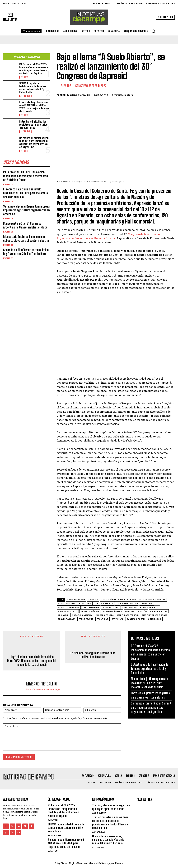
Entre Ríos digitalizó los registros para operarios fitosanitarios (33, 124)
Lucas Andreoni (159, 611)
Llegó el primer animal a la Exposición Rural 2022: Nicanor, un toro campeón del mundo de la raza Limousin (32, 661)
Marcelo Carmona (82, 615)
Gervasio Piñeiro (90, 611)
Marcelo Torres (105, 615)
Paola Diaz (103, 619)
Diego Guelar (129, 608)
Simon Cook (155, 619)
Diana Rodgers (111, 608)
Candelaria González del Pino (75, 604)
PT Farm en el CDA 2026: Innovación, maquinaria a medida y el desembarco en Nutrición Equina (34, 69)
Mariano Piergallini (79, 95)
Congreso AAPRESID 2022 (91, 86)
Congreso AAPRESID (127, 604)
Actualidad (25, 96)
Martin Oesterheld (128, 615)
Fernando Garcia (149, 608)
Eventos (24, 77)
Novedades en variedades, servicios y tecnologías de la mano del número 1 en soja (108, 840)
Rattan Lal (118, 619)
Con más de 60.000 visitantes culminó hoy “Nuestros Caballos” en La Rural (26, 252)
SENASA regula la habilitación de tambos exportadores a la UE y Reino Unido (33, 88)
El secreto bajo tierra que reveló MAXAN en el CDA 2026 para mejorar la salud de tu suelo (35, 107)
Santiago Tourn (136, 619)
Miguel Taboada (67, 619)
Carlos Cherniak (104, 604)
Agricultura (99, 813)
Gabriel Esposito (68, 611)
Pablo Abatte (86, 619)
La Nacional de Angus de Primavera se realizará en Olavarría (93, 655)
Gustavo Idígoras (112, 611)
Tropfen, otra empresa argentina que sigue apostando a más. (111, 807)
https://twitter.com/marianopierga (43, 689)
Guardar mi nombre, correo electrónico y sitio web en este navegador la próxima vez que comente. (57, 718)
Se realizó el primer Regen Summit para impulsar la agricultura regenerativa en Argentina (34, 142)
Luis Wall (63, 615)
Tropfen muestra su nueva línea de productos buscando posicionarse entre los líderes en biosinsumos (111, 822)
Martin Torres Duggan (155, 615)
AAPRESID (93, 600)
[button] (153, 31)
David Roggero (91, 608)
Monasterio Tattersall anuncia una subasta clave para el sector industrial (26, 238)
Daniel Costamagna (69, 608)
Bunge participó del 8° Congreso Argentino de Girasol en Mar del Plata (25, 225)
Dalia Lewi (147, 604)
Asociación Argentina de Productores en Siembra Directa (133, 600)
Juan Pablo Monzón (136, 611)
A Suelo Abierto (76, 600)
